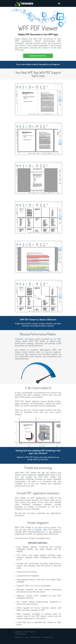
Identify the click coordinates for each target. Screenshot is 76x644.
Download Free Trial (38, 56)
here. (48, 538)
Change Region (21, 634)
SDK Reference (36, 637)
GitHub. (39, 530)
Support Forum (48, 637)
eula (27, 637)
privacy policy (19, 637)
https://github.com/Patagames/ (49, 64)
